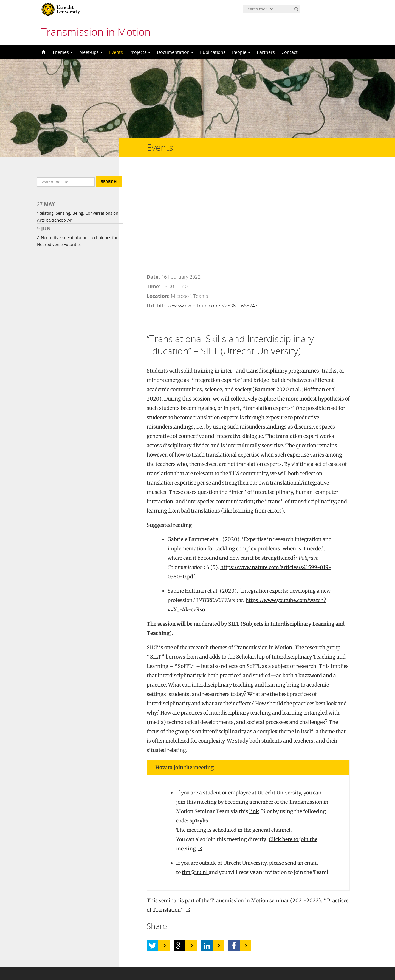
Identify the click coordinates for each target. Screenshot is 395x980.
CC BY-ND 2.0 (161, 912)
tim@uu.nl (195, 773)
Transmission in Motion (96, 32)
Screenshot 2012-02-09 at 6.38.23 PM (282, 912)
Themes (63, 52)
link (254, 712)
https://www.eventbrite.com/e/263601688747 (207, 207)
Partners (266, 52)
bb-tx (190, 912)
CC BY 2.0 (162, 903)
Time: (154, 187)
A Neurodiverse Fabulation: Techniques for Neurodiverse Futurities (74, 251)
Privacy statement (333, 955)
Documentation (175, 52)
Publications (213, 52)
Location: (158, 197)
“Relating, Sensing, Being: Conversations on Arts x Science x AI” (75, 226)
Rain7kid (192, 903)
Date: (153, 178)
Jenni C (100, 903)
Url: (151, 207)
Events (116, 52)
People (241, 52)
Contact (290, 52)
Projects (140, 52)
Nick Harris (90, 912)
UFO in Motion (65, 903)
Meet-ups (91, 52)
